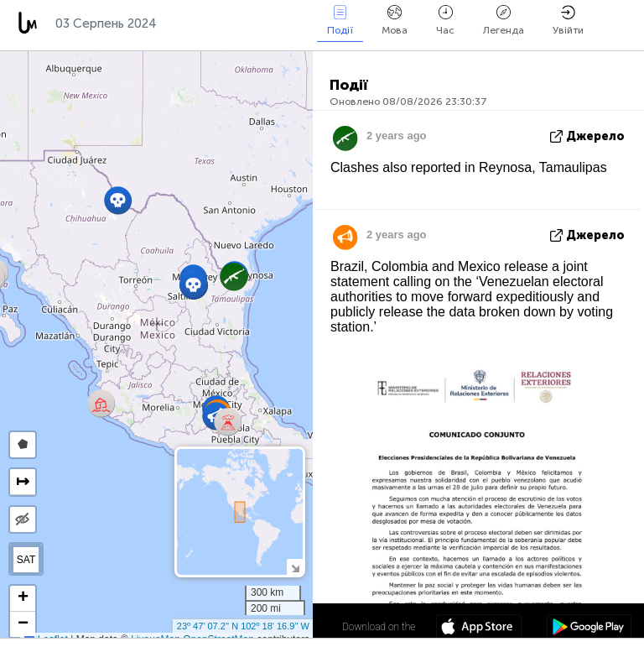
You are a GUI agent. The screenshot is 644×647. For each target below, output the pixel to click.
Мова (395, 21)
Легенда (504, 21)
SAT (26, 560)
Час (445, 21)
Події (340, 21)
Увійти (568, 21)
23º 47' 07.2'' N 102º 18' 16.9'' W (243, 626)
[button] (101, 403)
